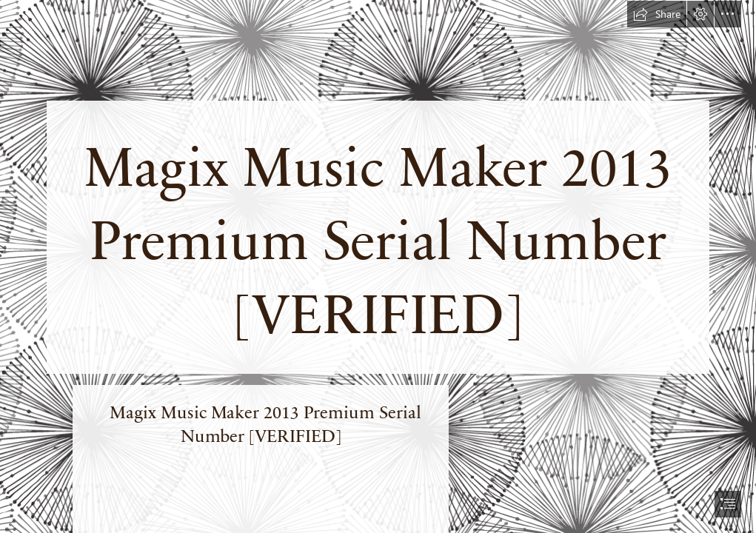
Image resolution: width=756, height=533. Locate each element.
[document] (378, 266)
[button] (657, 14)
